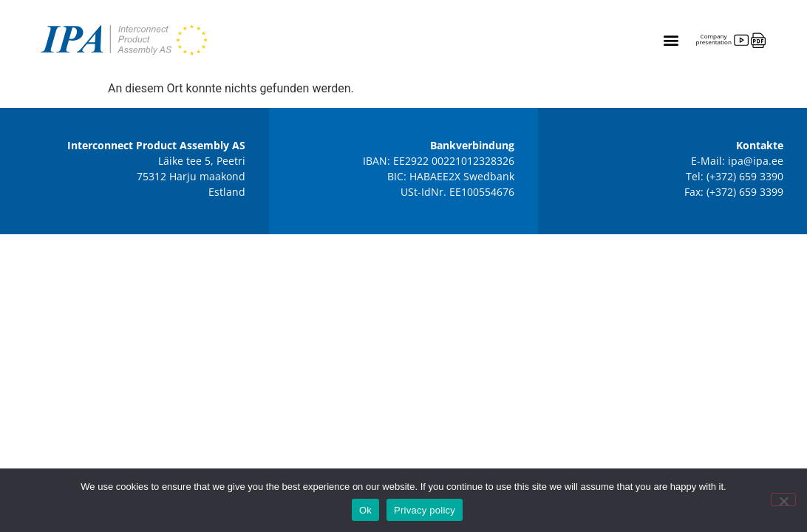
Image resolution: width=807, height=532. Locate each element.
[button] (671, 40)
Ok (365, 510)
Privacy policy (425, 510)
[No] (783, 499)
